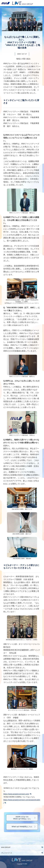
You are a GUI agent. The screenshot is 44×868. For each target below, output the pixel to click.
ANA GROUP (6, 847)
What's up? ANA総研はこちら (22, 827)
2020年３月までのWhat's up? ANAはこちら (22, 818)
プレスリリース (7, 853)
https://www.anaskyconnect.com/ (16, 794)
